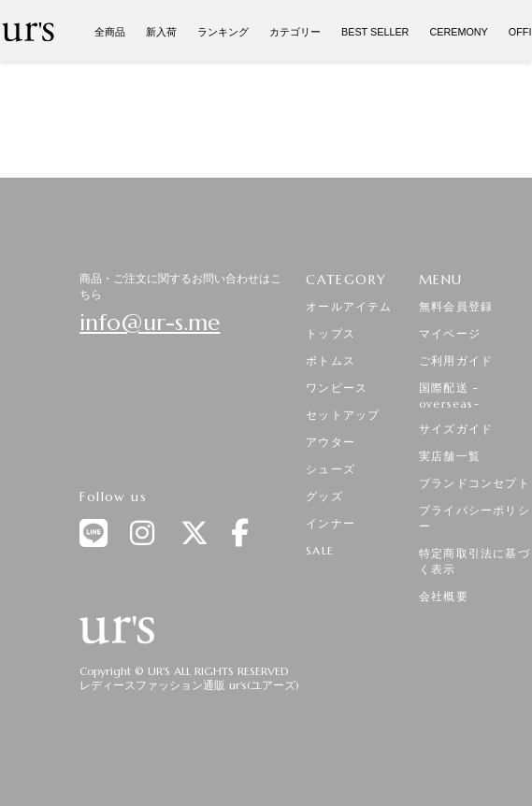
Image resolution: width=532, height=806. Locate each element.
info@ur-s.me (150, 323)
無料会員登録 (456, 306)
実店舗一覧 (450, 456)
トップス (331, 333)
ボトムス (331, 360)
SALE (320, 550)
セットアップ (343, 415)
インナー (331, 523)
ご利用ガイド (456, 360)
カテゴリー (295, 32)
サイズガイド (456, 429)
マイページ (450, 333)
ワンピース (337, 388)
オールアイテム (349, 306)
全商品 (110, 32)
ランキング (223, 32)
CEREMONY (458, 32)
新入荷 (161, 32)
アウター (331, 442)
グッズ (324, 496)
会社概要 (444, 596)
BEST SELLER (375, 32)
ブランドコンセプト (474, 483)
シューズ (331, 469)
